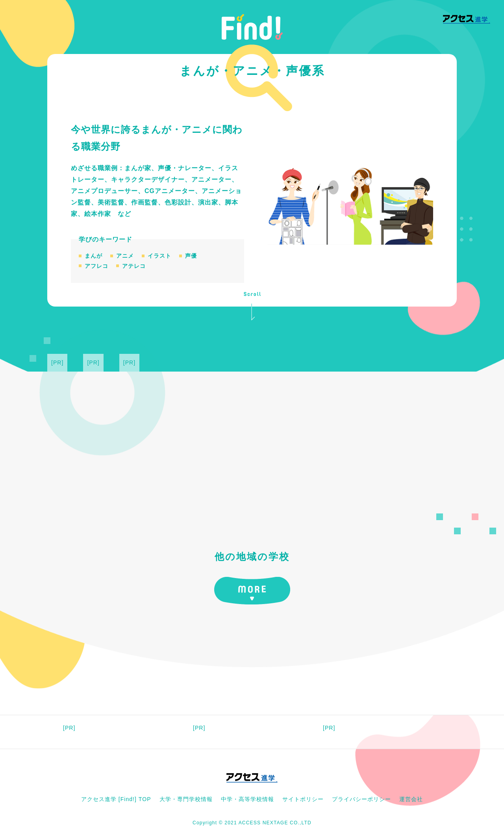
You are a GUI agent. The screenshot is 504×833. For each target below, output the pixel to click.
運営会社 (411, 799)
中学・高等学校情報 (247, 799)
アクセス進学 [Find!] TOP (116, 799)
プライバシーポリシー (361, 799)
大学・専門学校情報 (186, 799)
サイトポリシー (303, 799)
